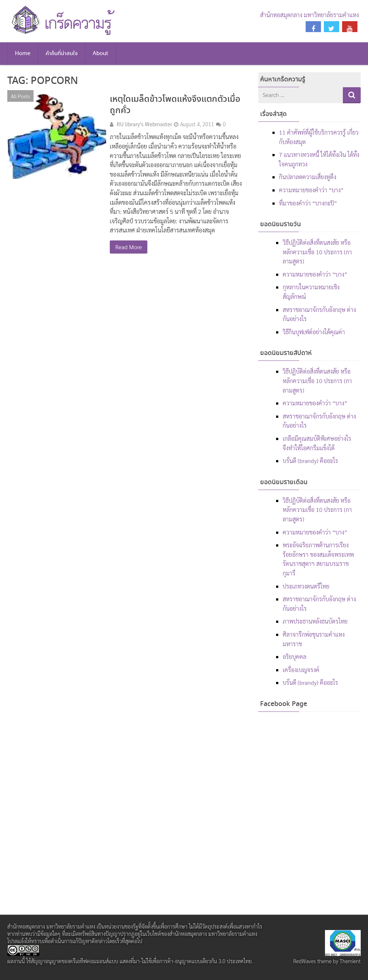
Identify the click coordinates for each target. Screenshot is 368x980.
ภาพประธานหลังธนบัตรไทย (315, 621)
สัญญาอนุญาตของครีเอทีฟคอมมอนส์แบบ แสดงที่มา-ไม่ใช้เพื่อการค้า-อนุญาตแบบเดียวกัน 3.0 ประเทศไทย (141, 961)
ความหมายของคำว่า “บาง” (311, 190)
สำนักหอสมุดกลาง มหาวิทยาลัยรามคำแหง (309, 15)
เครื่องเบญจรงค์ (301, 670)
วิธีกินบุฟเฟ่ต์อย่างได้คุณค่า (314, 332)
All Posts (20, 96)
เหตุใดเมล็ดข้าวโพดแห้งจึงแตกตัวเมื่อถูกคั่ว (175, 105)
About (100, 54)
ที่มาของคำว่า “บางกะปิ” (308, 203)
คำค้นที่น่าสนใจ (62, 54)
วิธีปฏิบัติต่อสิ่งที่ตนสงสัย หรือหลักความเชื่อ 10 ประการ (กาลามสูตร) (317, 252)
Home (23, 54)
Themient (350, 961)
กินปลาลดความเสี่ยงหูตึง (308, 177)
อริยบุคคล (295, 657)
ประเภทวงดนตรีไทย (306, 586)
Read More (129, 247)
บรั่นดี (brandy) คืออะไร (310, 461)
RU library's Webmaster (144, 124)
